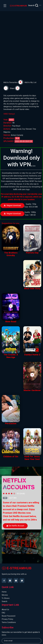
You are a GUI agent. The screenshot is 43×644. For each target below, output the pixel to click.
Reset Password (8, 616)
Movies (5, 595)
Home (4, 592)
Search (4, 601)
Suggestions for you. (11, 223)
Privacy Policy (7, 619)
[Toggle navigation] (5, 6)
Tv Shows (6, 598)
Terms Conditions (9, 622)
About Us (5, 610)
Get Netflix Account (15, 526)
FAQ (3, 613)
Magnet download (12, 205)
